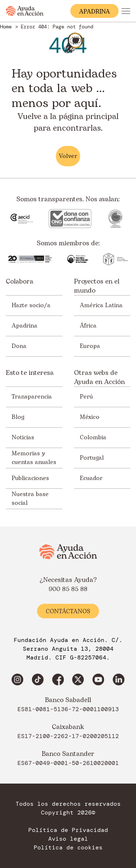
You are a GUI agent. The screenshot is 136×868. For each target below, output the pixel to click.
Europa (90, 346)
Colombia (93, 437)
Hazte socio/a (31, 305)
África (88, 326)
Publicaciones (30, 478)
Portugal (92, 458)
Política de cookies (68, 848)
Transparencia (32, 397)
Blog (18, 417)
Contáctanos (68, 611)
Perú (86, 397)
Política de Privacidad (68, 830)
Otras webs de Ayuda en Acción (99, 377)
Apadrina (24, 326)
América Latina (101, 305)
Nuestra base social (30, 499)
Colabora (20, 282)
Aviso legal (68, 839)
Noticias (23, 437)
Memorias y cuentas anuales (34, 458)
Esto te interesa (30, 373)
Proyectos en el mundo (97, 286)
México (90, 417)
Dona (19, 346)
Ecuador (91, 478)
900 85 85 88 (68, 589)
